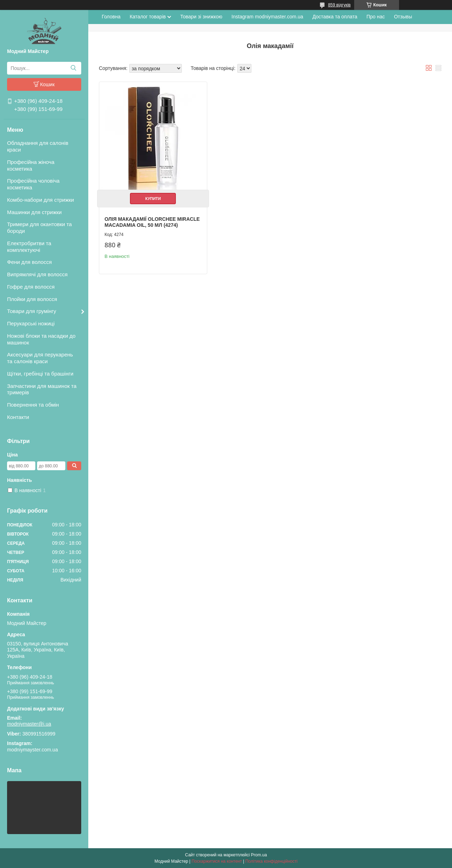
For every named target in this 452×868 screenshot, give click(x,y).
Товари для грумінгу (32, 311)
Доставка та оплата (335, 17)
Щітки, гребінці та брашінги (40, 374)
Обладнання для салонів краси (38, 146)
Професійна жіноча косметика (31, 165)
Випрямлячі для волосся (37, 274)
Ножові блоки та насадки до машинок (41, 339)
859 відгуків (339, 5)
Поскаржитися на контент (217, 861)
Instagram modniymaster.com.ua (267, 17)
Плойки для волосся (32, 299)
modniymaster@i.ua (29, 724)
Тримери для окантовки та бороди (39, 228)
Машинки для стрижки (34, 212)
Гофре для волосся (31, 287)
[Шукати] (73, 68)
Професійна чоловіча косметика (33, 184)
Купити (153, 199)
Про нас (376, 17)
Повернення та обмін (33, 405)
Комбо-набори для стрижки (40, 200)
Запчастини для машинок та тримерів (42, 389)
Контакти (18, 417)
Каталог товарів (148, 17)
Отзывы (403, 17)
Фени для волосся (29, 262)
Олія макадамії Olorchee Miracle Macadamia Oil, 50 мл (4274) (152, 222)
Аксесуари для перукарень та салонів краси (40, 358)
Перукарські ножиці (31, 323)
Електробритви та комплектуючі (29, 247)
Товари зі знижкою (201, 17)
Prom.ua (259, 855)
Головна (111, 17)
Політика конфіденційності (272, 861)
